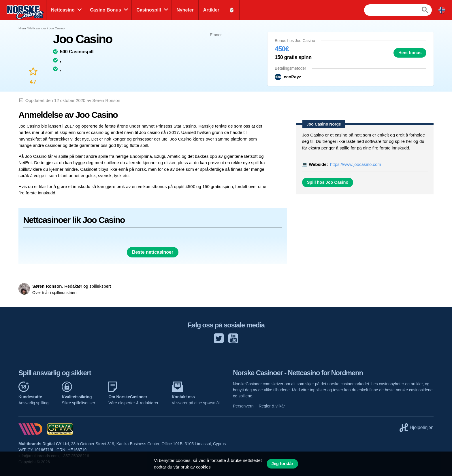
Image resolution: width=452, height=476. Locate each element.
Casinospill (149, 10)
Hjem (22, 28)
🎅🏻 (232, 10)
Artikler (211, 10)
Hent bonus (410, 53)
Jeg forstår (282, 464)
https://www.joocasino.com (356, 164)
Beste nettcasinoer (153, 252)
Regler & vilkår (272, 406)
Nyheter (185, 10)
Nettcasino (63, 10)
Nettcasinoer (37, 28)
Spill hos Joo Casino (328, 182)
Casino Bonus (106, 10)
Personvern (243, 406)
